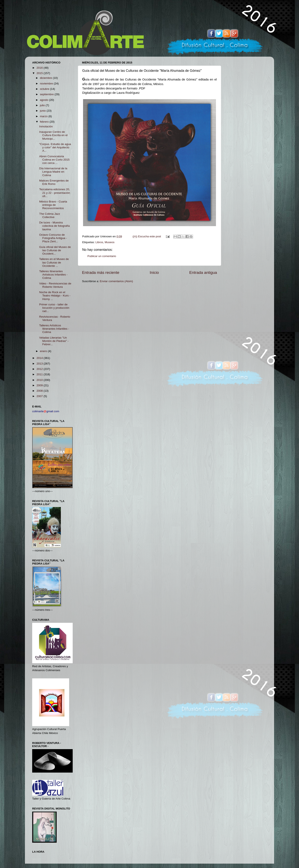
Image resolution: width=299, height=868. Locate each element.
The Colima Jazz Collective (50, 215)
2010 (40, 380)
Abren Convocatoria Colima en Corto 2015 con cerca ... (54, 160)
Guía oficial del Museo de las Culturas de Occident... (55, 250)
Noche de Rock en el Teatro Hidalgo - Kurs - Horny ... (55, 296)
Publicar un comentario (102, 256)
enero (44, 351)
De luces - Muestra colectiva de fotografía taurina (55, 226)
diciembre (46, 78)
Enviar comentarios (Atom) (116, 281)
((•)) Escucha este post (147, 236)
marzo (44, 116)
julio (43, 105)
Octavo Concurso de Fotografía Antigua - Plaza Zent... (53, 238)
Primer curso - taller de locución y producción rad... (54, 308)
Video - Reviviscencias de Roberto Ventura (55, 285)
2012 (40, 369)
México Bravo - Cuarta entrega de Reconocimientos (53, 205)
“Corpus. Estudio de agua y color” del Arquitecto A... (55, 147)
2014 (40, 358)
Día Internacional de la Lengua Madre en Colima (53, 172)
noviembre (47, 84)
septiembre (47, 94)
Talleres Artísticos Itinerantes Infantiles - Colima (54, 329)
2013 (40, 364)
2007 (40, 396)
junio (43, 111)
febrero (45, 122)
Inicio (154, 272)
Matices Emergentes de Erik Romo (54, 182)
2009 (40, 385)
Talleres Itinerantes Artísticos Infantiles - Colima (53, 275)
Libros (99, 242)
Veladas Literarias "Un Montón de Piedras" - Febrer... (54, 341)
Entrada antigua (203, 272)
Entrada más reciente (101, 272)
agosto (44, 100)
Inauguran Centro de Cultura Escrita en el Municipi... (53, 135)
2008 (40, 391)
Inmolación (46, 126)
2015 (40, 73)
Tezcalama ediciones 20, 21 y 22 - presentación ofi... (55, 193)
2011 (40, 374)
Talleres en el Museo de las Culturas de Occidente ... (54, 262)
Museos (110, 242)
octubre (45, 89)
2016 (40, 68)
